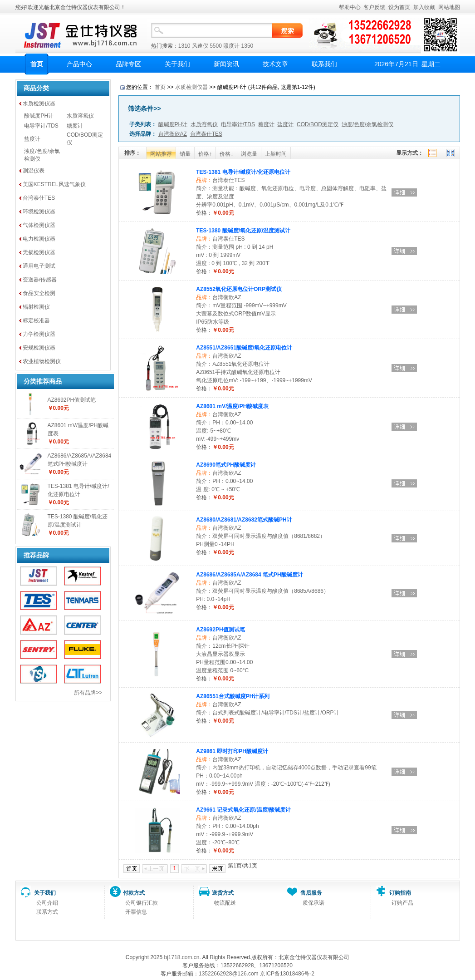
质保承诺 (313, 903)
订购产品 (402, 903)
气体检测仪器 (39, 225)
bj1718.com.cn (181, 957)
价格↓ (226, 154)
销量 (185, 154)
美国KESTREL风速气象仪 (54, 184)
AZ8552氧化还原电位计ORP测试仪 (239, 289)
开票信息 (136, 912)
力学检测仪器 (39, 334)
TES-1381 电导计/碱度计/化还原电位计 (243, 172)
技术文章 (275, 64)
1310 (184, 46)
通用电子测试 (39, 266)
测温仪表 (34, 171)
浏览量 (249, 154)
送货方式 (223, 893)
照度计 (231, 46)
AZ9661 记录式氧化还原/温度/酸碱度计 (243, 810)
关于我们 (177, 64)
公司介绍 (47, 903)
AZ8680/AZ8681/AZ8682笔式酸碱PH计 (244, 520)
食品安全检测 (39, 293)
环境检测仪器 (39, 212)
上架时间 (276, 154)
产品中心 (79, 64)
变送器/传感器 (40, 280)
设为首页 (399, 7)
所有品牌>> (88, 693)
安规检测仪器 (39, 348)
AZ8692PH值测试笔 (72, 400)
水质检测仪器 (39, 103)
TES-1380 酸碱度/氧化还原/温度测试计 (243, 231)
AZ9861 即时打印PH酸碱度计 (232, 751)
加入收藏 (424, 7)
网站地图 (449, 7)
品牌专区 (128, 64)
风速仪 (200, 46)
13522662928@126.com (229, 974)
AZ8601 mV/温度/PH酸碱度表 (232, 406)
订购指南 (400, 893)
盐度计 (32, 139)
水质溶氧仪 (80, 116)
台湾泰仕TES (39, 198)
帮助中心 (350, 7)
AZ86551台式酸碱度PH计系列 (233, 696)
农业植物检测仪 (42, 361)
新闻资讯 (226, 64)
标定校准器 (36, 320)
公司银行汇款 (142, 903)
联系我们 (324, 64)
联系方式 (47, 912)
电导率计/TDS (41, 126)
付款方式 (134, 893)
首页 (37, 64)
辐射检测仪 (36, 307)
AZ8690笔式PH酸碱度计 (226, 465)
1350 (247, 46)
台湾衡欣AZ (227, 297)
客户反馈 (374, 7)
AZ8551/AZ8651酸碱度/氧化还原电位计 (244, 348)
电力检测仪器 (39, 239)
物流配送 (225, 903)
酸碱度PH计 (39, 116)
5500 (216, 46)
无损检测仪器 (39, 252)
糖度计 (75, 126)
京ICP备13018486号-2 (287, 974)
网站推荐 (161, 154)
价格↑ (205, 154)
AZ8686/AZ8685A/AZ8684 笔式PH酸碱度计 (249, 575)
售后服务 (311, 893)
